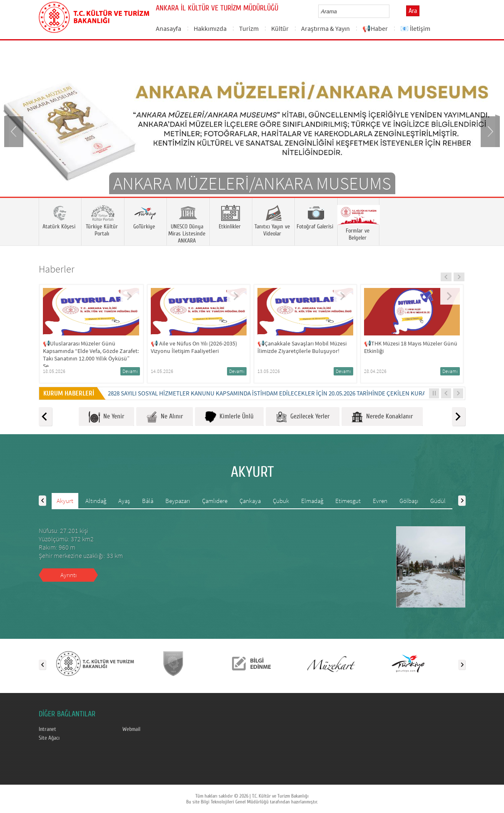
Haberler (57, 269)
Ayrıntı (69, 575)
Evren (380, 501)
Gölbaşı (409, 501)
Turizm (249, 28)
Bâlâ (148, 501)
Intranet (47, 729)
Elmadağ (312, 501)
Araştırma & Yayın (326, 28)
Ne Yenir (106, 417)
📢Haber (375, 28)
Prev (15, 131)
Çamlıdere (215, 501)
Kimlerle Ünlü (229, 417)
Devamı (130, 371)
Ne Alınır (165, 417)
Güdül (438, 501)
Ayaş (124, 501)
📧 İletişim (415, 28)
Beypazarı (178, 501)
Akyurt (65, 501)
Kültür (280, 28)
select (392, 11)
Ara (413, 11)
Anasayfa (168, 28)
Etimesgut (348, 501)
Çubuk (281, 501)
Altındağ (96, 501)
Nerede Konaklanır (382, 417)
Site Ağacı (49, 738)
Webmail (131, 729)
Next (489, 131)
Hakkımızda (210, 28)
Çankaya (250, 501)
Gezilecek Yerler (303, 417)
